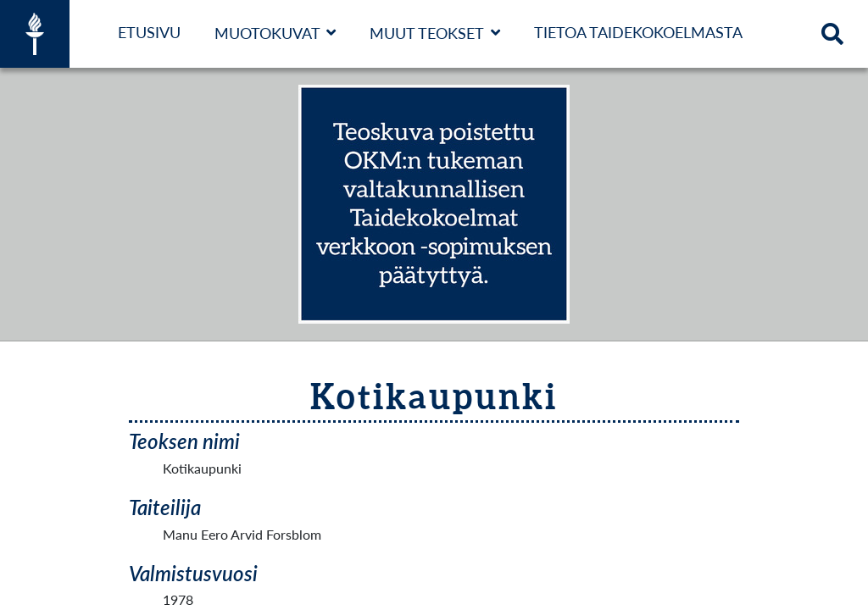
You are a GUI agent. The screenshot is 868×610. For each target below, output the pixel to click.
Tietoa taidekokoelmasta (638, 32)
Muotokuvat (267, 33)
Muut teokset (427, 33)
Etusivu (149, 32)
